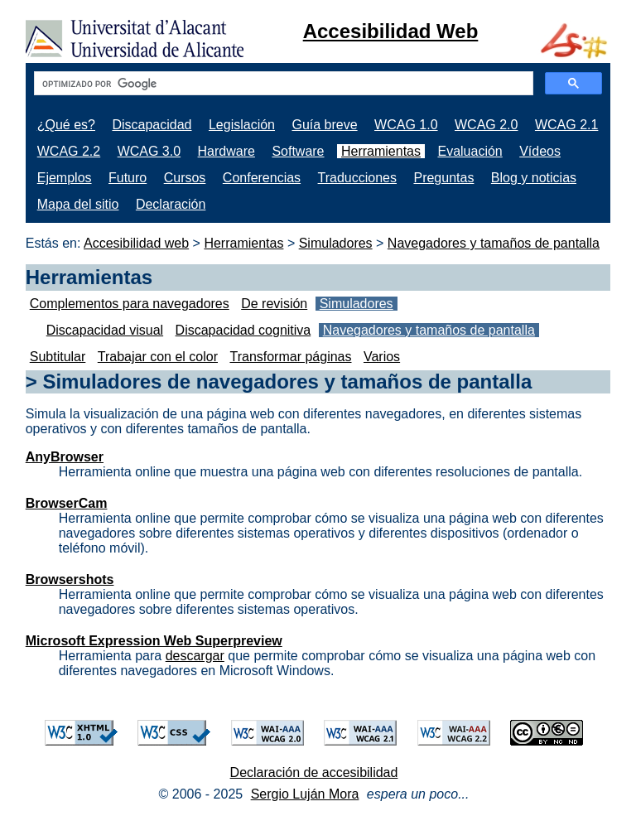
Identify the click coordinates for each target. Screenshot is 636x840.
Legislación (242, 125)
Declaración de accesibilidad (314, 772)
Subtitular (58, 357)
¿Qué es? (66, 125)
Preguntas (443, 178)
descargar (195, 656)
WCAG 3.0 (149, 151)
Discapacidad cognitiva (243, 330)
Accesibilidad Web (391, 31)
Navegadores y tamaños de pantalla (494, 243)
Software (298, 151)
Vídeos (540, 151)
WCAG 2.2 (69, 151)
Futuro (128, 178)
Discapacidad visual (105, 330)
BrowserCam (67, 503)
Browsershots (70, 579)
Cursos (185, 178)
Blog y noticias (534, 178)
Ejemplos (65, 178)
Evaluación (470, 151)
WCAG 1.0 (406, 125)
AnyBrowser (65, 457)
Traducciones (357, 178)
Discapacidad (152, 125)
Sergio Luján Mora (305, 794)
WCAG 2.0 (486, 125)
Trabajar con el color (158, 357)
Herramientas (381, 151)
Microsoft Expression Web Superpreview (154, 641)
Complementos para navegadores (130, 304)
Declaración (171, 204)
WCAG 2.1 (566, 125)
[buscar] (282, 84)
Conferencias (262, 178)
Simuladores (336, 243)
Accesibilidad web (136, 243)
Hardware (226, 151)
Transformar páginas (290, 357)
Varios (382, 357)
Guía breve (324, 125)
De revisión (274, 304)
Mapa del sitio (78, 204)
